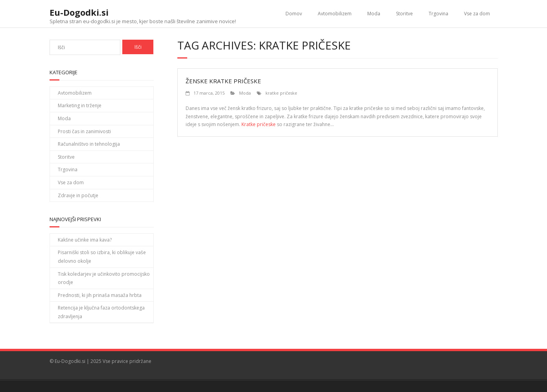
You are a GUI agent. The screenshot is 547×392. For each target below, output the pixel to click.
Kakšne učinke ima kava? (85, 240)
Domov (294, 14)
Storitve (404, 14)
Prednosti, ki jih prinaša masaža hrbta (100, 295)
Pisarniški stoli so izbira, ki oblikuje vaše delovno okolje (102, 257)
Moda (374, 14)
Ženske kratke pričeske (223, 81)
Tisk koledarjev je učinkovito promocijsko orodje (104, 278)
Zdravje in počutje (78, 195)
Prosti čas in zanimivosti (84, 131)
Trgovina (438, 14)
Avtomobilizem (335, 14)
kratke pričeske (281, 93)
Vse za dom (477, 14)
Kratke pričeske (259, 124)
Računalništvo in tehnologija (89, 144)
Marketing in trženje (80, 105)
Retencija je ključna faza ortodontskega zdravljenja (101, 312)
